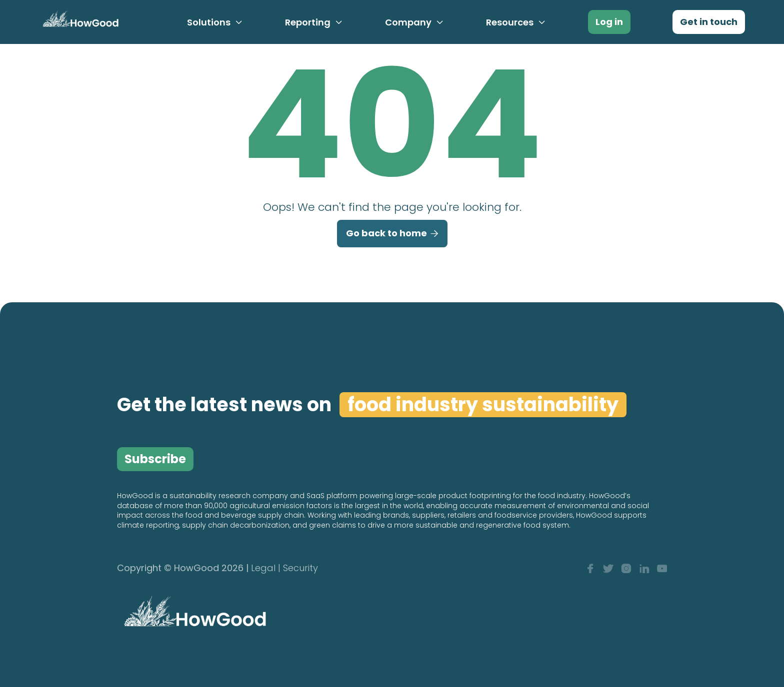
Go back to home (392, 234)
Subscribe (155, 459)
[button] (215, 22)
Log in (609, 22)
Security (300, 569)
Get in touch (709, 22)
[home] (79, 21)
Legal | (266, 569)
